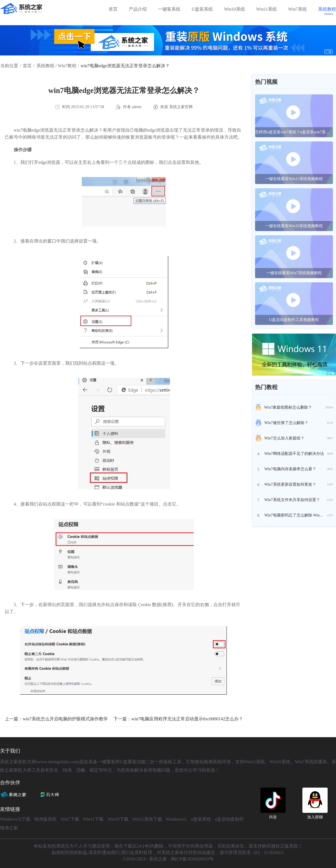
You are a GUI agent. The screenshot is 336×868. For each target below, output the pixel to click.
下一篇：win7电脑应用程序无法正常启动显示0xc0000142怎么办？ (178, 719)
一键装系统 (169, 9)
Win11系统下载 (147, 819)
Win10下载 (118, 819)
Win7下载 (70, 819)
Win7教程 (67, 66)
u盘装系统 (201, 819)
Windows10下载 (15, 819)
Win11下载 (93, 819)
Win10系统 (235, 9)
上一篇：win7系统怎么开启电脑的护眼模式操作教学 (56, 719)
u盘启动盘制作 (229, 819)
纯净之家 (9, 828)
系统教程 (327, 9)
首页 (113, 9)
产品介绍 (138, 9)
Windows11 (176, 819)
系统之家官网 (181, 107)
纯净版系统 (45, 819)
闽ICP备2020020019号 (192, 859)
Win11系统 (267, 9)
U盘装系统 (202, 9)
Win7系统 (297, 9)
